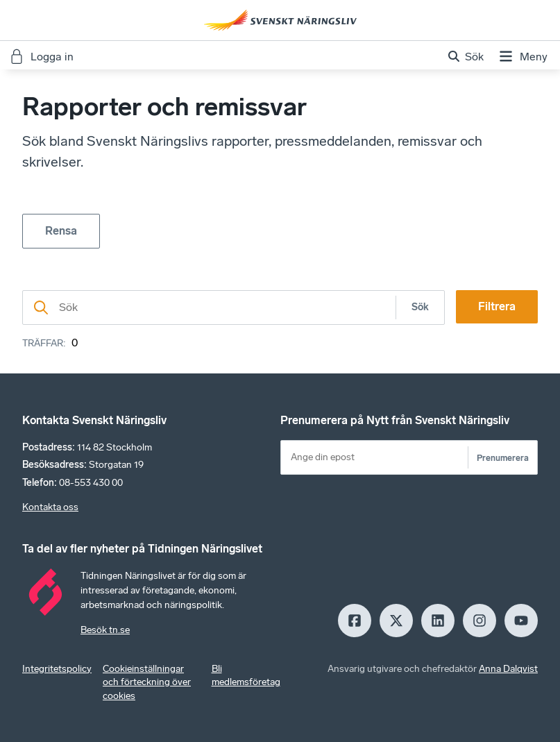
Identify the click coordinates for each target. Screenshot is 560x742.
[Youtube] (521, 621)
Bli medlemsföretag (246, 676)
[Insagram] (480, 621)
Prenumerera (503, 458)
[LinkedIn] (438, 621)
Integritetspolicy (57, 669)
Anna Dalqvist (508, 669)
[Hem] (280, 20)
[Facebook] (355, 621)
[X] (396, 621)
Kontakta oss (50, 507)
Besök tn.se (105, 630)
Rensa (61, 231)
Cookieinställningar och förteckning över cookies (147, 683)
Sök (420, 307)
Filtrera (497, 306)
